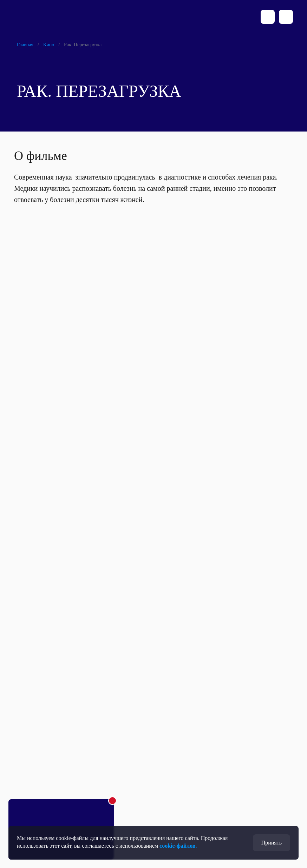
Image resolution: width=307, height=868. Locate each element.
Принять (272, 843)
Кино (49, 45)
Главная (25, 45)
